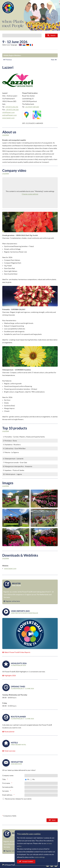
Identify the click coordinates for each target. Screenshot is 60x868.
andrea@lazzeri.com (9, 115)
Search (53, 35)
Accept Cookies (28, 862)
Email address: (7, 795)
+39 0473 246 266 (12, 110)
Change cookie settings (30, 194)
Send (54, 820)
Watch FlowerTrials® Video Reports (17, 652)
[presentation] (40, 807)
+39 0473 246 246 (12, 107)
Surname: (6, 791)
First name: (6, 783)
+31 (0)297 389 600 (32, 107)
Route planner (9, 732)
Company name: (8, 776)
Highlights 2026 (10, 676)
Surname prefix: (8, 787)
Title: (4, 779)
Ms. (34, 779)
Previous (9, 60)
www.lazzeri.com (8, 118)
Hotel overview (10, 751)
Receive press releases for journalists (18, 799)
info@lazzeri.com (8, 112)
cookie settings (39, 857)
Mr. (28, 779)
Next (53, 60)
